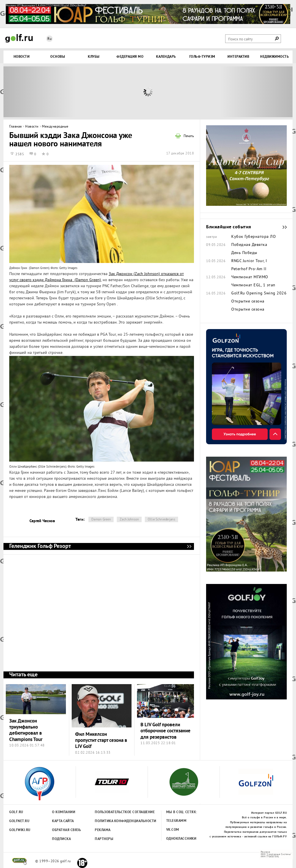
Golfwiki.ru (20, 830)
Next (256, 92)
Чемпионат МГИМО (250, 277)
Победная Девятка (249, 245)
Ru (49, 39)
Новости (32, 127)
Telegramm (176, 821)
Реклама (103, 830)
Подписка (61, 839)
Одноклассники (181, 839)
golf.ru (20, 861)
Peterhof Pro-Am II (249, 269)
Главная (16, 127)
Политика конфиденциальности (113, 821)
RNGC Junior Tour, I (249, 261)
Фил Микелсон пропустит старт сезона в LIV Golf (101, 741)
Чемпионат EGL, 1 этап (253, 285)
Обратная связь (66, 830)
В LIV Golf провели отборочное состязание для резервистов (165, 731)
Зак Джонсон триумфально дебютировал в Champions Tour (26, 730)
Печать (189, 137)
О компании (64, 812)
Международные (55, 127)
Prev (40, 92)
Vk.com (173, 830)
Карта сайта (63, 821)
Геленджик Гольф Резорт (189, 546)
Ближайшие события (282, 227)
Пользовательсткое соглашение (113, 812)
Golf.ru (16, 812)
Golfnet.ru (19, 821)
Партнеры (104, 839)
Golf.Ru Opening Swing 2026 (259, 294)
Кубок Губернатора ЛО (254, 237)
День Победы (244, 253)
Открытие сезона (248, 302)
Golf (19, 38)
